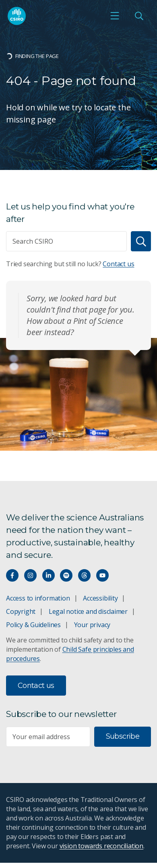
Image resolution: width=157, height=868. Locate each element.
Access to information (38, 598)
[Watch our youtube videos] (102, 575)
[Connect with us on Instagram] (30, 575)
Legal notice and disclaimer (88, 611)
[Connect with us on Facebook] (12, 575)
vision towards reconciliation (102, 846)
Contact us (118, 264)
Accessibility (100, 598)
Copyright (21, 611)
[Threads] (84, 575)
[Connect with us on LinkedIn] (49, 575)
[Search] (141, 241)
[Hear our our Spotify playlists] (66, 575)
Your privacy (92, 625)
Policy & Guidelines (33, 625)
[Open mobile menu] (115, 16)
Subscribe (123, 736)
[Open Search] (139, 16)
